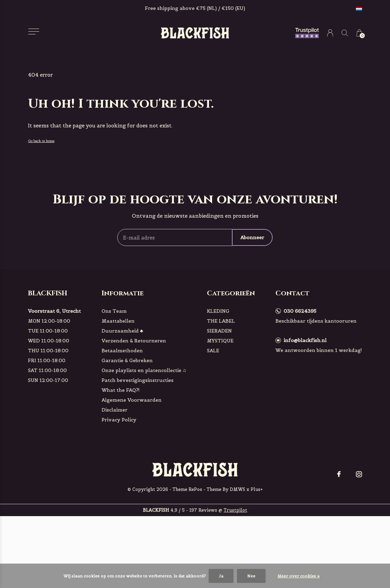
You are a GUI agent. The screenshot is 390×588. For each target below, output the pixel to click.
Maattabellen (118, 321)
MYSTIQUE (220, 341)
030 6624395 (300, 311)
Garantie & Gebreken (127, 360)
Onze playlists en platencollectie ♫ (144, 370)
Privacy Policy (119, 420)
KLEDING (218, 311)
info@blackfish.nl (305, 340)
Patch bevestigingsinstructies (138, 380)
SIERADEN (219, 331)
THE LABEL (221, 321)
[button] (34, 32)
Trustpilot (235, 510)
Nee (251, 576)
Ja (221, 576)
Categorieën (231, 293)
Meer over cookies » (299, 576)
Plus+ (257, 489)
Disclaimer (115, 410)
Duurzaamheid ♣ (122, 331)
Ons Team (114, 311)
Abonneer (252, 237)
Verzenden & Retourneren (134, 341)
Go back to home (41, 141)
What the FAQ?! (121, 390)
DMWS (237, 489)
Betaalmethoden (122, 351)
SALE (213, 351)
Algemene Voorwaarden (132, 400)
